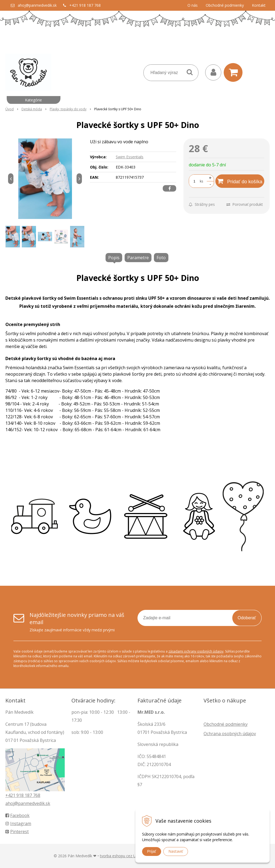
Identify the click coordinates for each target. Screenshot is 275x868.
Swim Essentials (130, 157)
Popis (114, 258)
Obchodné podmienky (225, 5)
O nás (193, 5)
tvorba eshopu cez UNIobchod (126, 856)
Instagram (18, 823)
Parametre (138, 258)
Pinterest (17, 832)
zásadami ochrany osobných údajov (196, 651)
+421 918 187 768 (85, 5)
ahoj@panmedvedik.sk (37, 5)
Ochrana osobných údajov (230, 734)
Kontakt (259, 5)
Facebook (17, 815)
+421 (11, 795)
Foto (161, 258)
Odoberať (247, 618)
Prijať (152, 851)
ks (201, 181)
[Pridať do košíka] (240, 181)
